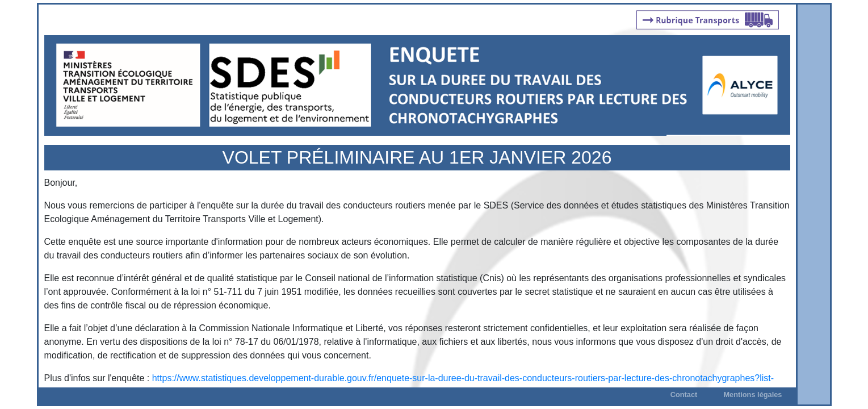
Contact (684, 395)
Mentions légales (752, 395)
